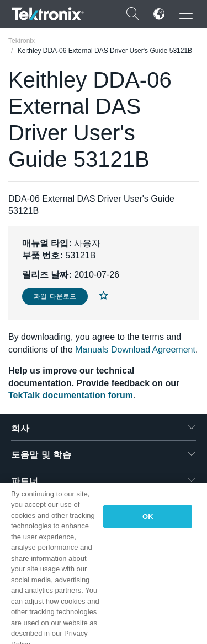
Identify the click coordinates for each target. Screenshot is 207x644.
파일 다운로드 (55, 296)
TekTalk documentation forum (71, 395)
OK (148, 516)
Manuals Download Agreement (135, 350)
